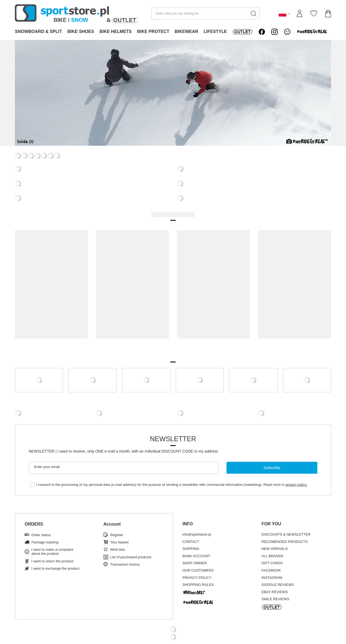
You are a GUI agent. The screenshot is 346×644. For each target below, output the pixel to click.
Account (112, 524)
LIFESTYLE (215, 31)
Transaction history (125, 564)
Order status (41, 535)
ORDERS (34, 524)
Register (117, 535)
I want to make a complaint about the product (52, 552)
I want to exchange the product (55, 568)
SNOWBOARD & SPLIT (38, 31)
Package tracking (45, 542)
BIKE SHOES (81, 31)
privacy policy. (296, 485)
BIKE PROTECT (153, 31)
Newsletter (173, 439)
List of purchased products (131, 557)
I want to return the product (52, 561)
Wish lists (118, 550)
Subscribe (272, 468)
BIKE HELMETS (116, 31)
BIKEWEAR (186, 31)
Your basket (119, 542)
